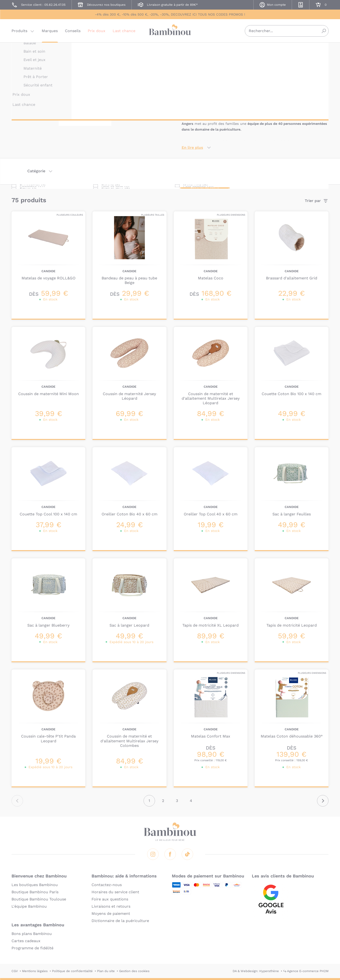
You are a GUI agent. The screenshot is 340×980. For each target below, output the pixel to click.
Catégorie (36, 171)
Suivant (323, 801)
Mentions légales (35, 971)
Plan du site (106, 971)
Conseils (73, 32)
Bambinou (170, 32)
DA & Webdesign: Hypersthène (256, 971)
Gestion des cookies (134, 971)
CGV (15, 971)
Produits (19, 32)
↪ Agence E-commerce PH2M (306, 971)
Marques (50, 32)
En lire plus (192, 147)
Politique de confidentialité (72, 971)
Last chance (124, 32)
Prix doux (97, 32)
